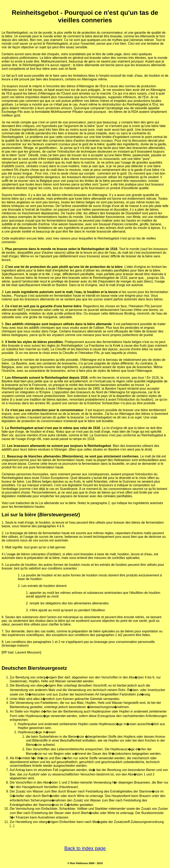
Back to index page (85, 848)
